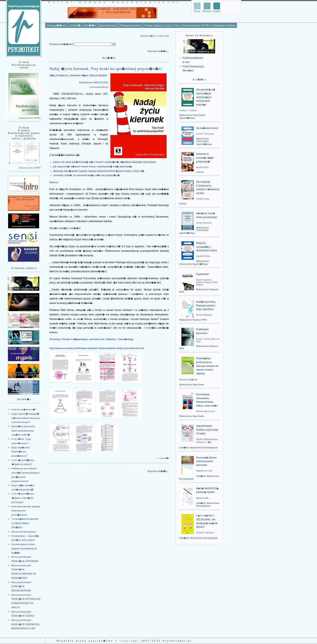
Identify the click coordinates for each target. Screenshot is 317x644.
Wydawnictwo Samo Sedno (192, 385)
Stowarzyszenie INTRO (196, 25)
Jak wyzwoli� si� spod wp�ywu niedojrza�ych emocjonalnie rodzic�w (206, 97)
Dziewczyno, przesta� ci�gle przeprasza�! (205, 158)
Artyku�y (76, 25)
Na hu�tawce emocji (207, 128)
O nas (176, 25)
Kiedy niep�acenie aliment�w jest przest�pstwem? (21, 452)
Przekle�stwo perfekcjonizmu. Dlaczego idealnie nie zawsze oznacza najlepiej (207, 366)
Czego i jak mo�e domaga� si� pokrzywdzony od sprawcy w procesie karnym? (26, 418)
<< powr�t (163, 458)
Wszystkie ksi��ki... (158, 51)
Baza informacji (108, 25)
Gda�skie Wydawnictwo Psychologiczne (198, 448)
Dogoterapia (202, 274)
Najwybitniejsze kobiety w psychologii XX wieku (207, 430)
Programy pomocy (131, 25)
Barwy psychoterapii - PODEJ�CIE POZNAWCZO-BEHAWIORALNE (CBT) (26, 624)
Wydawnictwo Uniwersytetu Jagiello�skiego (204, 141)
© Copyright (127, 641)
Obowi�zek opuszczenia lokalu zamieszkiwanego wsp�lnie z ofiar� (23, 431)
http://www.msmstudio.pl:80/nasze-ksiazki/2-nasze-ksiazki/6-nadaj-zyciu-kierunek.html (97, 348)
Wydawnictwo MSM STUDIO (94, 82)
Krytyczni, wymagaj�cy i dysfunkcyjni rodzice (206, 247)
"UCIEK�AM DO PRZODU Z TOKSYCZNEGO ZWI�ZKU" (25, 523)
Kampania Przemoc (224, 25)
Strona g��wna (57, 25)
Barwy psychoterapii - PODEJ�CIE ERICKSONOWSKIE (22, 586)
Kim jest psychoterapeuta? (24, 532)
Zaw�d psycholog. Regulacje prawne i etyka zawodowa (206, 305)
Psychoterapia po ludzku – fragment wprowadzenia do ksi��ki (24, 548)
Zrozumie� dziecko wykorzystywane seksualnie (206, 461)
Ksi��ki (91, 25)
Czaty (167, 25)
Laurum (200, 172)
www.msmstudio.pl (99, 87)
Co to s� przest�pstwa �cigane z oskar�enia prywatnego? (23, 498)
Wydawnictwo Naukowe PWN (193, 320)
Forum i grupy (153, 25)
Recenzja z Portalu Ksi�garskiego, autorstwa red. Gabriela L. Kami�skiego (92, 339)
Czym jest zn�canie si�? (24, 410)
